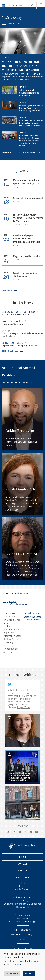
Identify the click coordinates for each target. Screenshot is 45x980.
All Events (7, 290)
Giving (22, 857)
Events (23, 886)
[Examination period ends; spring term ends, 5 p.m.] (22, 185)
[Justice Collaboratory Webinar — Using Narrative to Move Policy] (22, 221)
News (22, 883)
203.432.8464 (10, 602)
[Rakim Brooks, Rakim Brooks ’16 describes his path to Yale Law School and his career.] (22, 419)
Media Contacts (22, 889)
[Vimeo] (31, 832)
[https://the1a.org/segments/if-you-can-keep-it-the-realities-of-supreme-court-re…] (22, 334)
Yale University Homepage (22, 922)
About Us (23, 871)
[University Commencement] (22, 202)
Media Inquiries (31, 613)
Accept (29, 974)
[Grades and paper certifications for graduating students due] (22, 241)
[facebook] (25, 832)
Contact (23, 864)
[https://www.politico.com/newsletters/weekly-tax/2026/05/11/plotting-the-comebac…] (22, 323)
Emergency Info (22, 915)
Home (4, 24)
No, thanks (12, 974)
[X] (8, 832)
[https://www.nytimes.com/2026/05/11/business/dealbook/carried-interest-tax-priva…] (22, 313)
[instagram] (14, 832)
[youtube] (37, 832)
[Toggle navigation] (41, 5)
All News (7, 153)
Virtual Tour (22, 878)
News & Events (14, 24)
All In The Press (27, 153)
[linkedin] (20, 832)
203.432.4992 (23, 939)
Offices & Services (22, 897)
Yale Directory (23, 918)
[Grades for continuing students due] (22, 277)
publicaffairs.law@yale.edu (17, 604)
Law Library (22, 901)
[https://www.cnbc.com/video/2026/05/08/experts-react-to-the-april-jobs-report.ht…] (22, 345)
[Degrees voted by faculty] (22, 260)
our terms (18, 964)
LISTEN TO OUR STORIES (15, 383)
